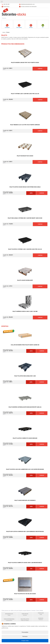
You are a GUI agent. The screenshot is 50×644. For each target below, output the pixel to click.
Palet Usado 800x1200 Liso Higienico (25, 500)
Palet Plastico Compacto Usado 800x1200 (25, 438)
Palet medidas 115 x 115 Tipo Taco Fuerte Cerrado (25, 125)
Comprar (40, 69)
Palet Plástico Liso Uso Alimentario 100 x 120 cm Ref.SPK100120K (25, 469)
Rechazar (25, 636)
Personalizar (25, 632)
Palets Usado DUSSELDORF (25, 280)
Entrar (31, 26)
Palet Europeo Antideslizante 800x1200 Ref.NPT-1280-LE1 (25, 407)
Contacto (7, 26)
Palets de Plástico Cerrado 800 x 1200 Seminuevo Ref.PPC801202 (25, 532)
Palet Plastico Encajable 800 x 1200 (25, 376)
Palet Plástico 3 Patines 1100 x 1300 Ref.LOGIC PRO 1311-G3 (25, 249)
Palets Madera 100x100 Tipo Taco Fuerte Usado (25, 63)
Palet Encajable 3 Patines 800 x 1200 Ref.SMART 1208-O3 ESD (25, 218)
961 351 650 (6, 4)
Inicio (4, 32)
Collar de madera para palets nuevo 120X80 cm (25, 345)
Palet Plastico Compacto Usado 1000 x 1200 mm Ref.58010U (25, 563)
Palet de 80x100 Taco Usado (25, 156)
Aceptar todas (25, 641)
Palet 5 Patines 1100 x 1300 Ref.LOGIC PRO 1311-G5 (25, 94)
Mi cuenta (19, 26)
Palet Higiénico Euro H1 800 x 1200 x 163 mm (25, 311)
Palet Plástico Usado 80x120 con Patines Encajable (25, 187)
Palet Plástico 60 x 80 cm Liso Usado (25, 594)
